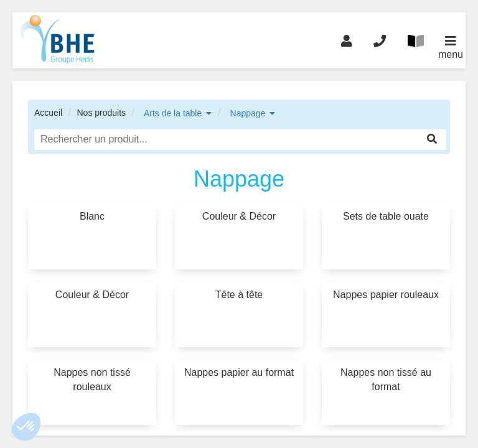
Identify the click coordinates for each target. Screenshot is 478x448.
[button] (26, 427)
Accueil (48, 113)
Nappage (248, 113)
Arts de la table (173, 113)
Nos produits (101, 113)
